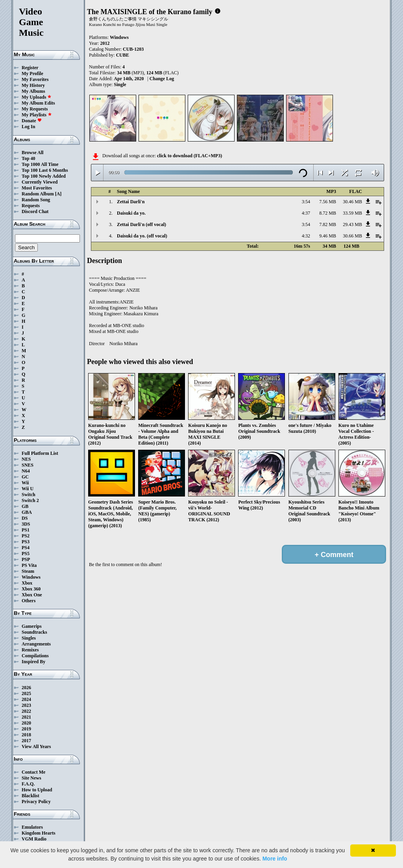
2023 (26, 705)
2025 (26, 693)
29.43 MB (352, 224)
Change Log (162, 79)
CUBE (123, 55)
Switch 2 (30, 500)
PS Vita (29, 565)
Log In (28, 127)
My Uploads (37, 97)
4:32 (306, 236)
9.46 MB (328, 236)
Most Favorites (37, 188)
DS (25, 518)
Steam (28, 571)
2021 (26, 717)
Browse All (32, 153)
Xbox (27, 583)
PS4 (26, 548)
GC (25, 477)
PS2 (26, 536)
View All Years (36, 747)
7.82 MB (328, 224)
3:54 (306, 202)
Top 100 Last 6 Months (45, 170)
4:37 (306, 213)
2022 (26, 711)
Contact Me (33, 772)
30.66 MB (352, 236)
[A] (58, 194)
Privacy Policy (36, 802)
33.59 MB (352, 213)
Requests (31, 206)
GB (25, 506)
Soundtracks (34, 632)
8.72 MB (328, 213)
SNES (28, 465)
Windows (31, 577)
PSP (26, 559)
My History (33, 85)
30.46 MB (352, 202)
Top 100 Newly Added (44, 176)
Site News (31, 778)
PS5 (26, 554)
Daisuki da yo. (131, 213)
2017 (26, 741)
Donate (32, 121)
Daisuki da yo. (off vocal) (142, 236)
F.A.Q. (28, 784)
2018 (26, 735)
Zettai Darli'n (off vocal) (141, 224)
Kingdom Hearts (39, 833)
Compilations (35, 656)
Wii (25, 483)
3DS (26, 524)
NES (26, 459)
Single (120, 85)
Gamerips (32, 626)
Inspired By (33, 662)
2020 (26, 723)
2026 (26, 688)
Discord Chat (35, 211)
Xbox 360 (31, 589)
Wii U (28, 489)
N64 (26, 471)
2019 (26, 729)
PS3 (26, 542)
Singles (29, 638)
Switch (29, 495)
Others (29, 601)
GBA (27, 512)
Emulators (32, 827)
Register (30, 68)
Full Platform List (40, 453)
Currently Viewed (40, 182)
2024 (26, 699)
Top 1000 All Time (40, 164)
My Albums (33, 91)
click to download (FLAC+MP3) (189, 156)
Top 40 (29, 158)
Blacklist (31, 796)
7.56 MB (328, 202)
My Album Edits (38, 103)
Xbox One (32, 595)
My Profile (32, 74)
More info (275, 859)
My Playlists (37, 115)
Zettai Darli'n (131, 202)
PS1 (26, 530)
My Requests (35, 109)
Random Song (36, 200)
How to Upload (37, 790)
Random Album (38, 194)
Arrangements (36, 644)
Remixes (30, 650)
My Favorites (35, 79)
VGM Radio (34, 839)
